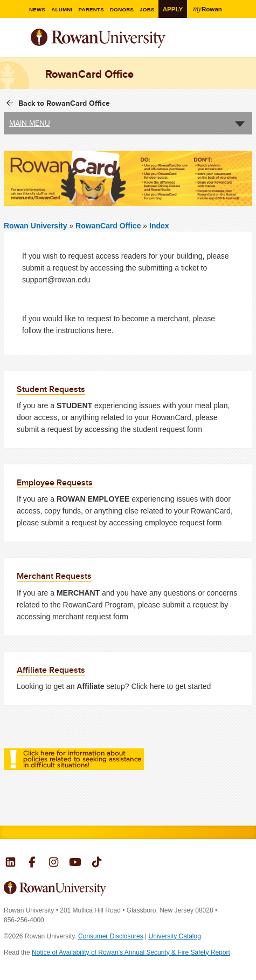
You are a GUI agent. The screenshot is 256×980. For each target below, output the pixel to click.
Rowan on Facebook (32, 863)
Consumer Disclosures (111, 936)
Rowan (209, 9)
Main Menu (30, 123)
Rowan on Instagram (54, 863)
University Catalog (175, 936)
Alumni (61, 9)
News (36, 9)
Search (244, 43)
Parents (91, 9)
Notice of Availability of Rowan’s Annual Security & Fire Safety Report (131, 952)
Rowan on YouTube (75, 863)
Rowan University (125, 39)
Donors (122, 9)
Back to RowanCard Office (64, 103)
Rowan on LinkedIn (11, 863)
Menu (12, 39)
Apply (173, 9)
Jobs (148, 9)
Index (159, 226)
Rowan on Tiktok (97, 863)
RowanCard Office (109, 226)
